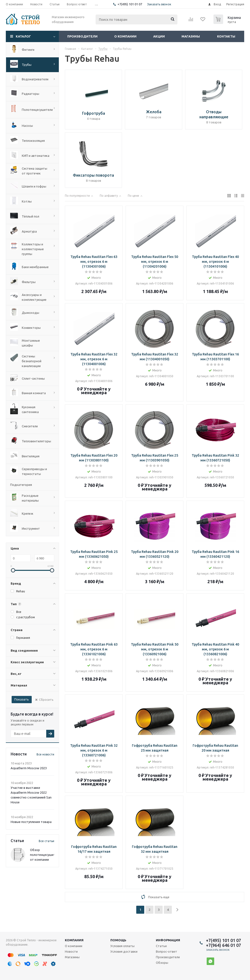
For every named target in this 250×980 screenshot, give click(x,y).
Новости (71, 951)
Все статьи (46, 841)
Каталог (23, 36)
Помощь (118, 940)
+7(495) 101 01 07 (130, 4)
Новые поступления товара (31, 822)
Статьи (161, 946)
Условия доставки (124, 951)
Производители (82, 36)
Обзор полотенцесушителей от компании (46, 855)
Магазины (191, 36)
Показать (22, 699)
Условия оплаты (122, 946)
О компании (125, 36)
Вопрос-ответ (167, 951)
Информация (168, 940)
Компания (74, 940)
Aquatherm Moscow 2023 (29, 768)
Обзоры (162, 963)
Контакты (226, 36)
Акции (159, 36)
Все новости (45, 754)
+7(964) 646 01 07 (223, 945)
